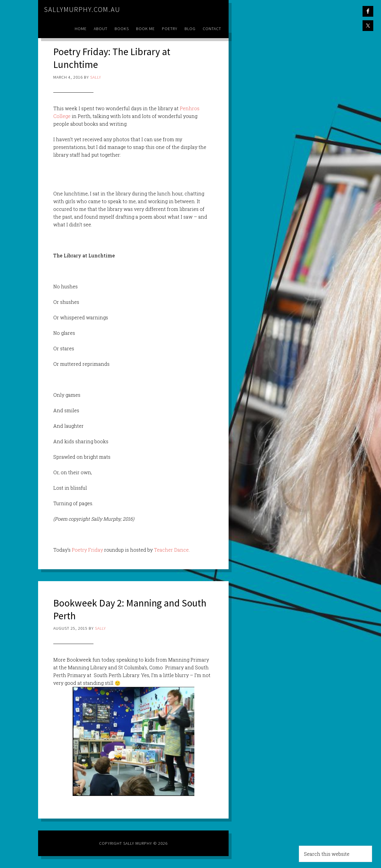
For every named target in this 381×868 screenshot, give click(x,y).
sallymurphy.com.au (82, 9)
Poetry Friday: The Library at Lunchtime (116, 58)
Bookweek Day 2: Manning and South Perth (122, 609)
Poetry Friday (87, 550)
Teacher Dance (171, 550)
